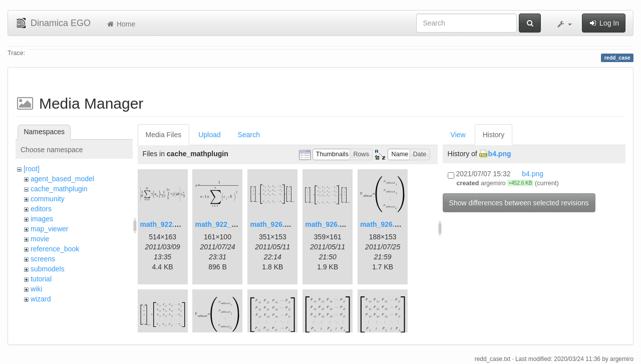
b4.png (500, 154)
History (494, 135)
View (458, 135)
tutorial (41, 279)
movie (40, 239)
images (42, 219)
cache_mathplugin (59, 189)
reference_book (55, 249)
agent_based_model (62, 179)
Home (120, 24)
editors (41, 209)
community (48, 199)
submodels (48, 269)
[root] (32, 169)
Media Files (164, 135)
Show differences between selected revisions (519, 203)
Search (249, 135)
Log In (604, 23)
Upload (209, 135)
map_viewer (49, 229)
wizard (41, 299)
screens (43, 259)
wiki (36, 289)
